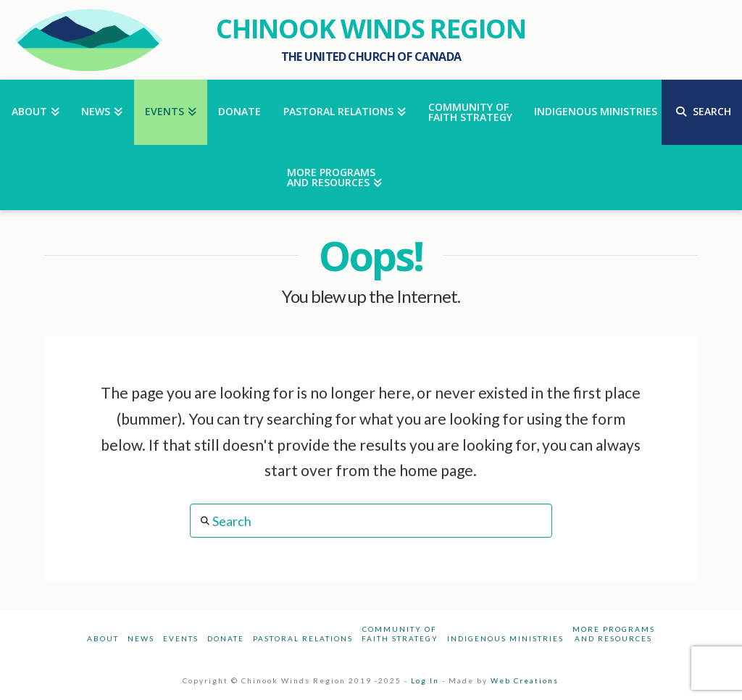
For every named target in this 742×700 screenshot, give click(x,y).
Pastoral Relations (303, 638)
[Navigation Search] (702, 112)
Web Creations (525, 680)
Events (181, 638)
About (103, 638)
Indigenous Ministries (505, 638)
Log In (425, 680)
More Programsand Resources (614, 634)
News (141, 638)
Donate (226, 638)
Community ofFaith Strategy (400, 634)
